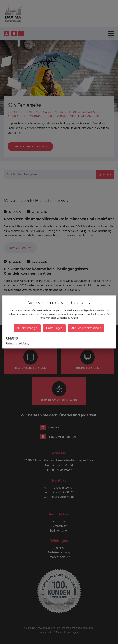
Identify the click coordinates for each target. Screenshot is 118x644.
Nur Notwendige (33, 327)
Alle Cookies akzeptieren (81, 327)
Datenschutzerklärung (25, 340)
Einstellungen (55, 327)
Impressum (20, 335)
